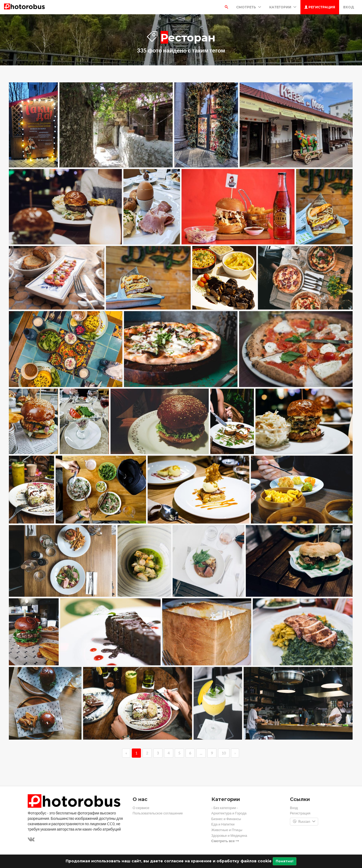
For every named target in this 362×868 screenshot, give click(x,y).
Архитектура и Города (229, 813)
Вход (349, 7)
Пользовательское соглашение (158, 813)
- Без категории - (225, 808)
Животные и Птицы (227, 830)
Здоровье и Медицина (229, 836)
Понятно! (285, 861)
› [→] (235, 753)
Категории (283, 7)
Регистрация (320, 7)
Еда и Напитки (223, 824)
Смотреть (249, 7)
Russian (304, 822)
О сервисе (141, 808)
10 (224, 753)
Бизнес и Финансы (226, 819)
